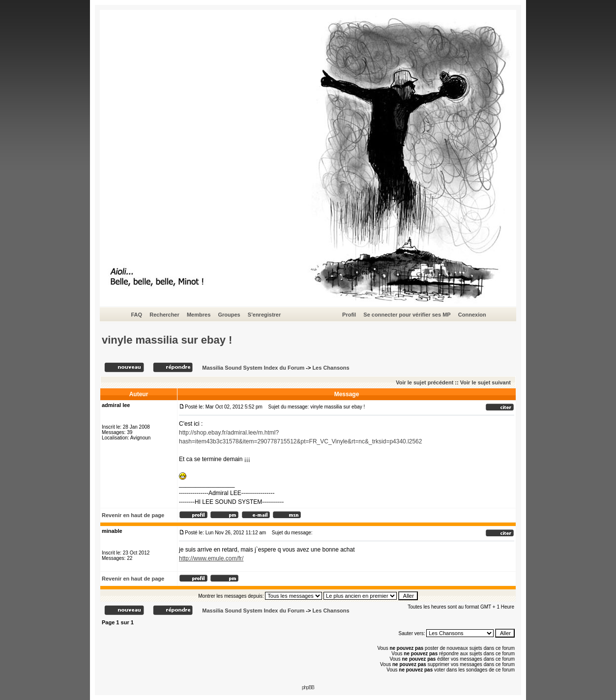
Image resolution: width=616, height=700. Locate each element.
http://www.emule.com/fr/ (211, 558)
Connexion (472, 315)
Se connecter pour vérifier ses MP (407, 315)
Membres (199, 315)
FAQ (136, 315)
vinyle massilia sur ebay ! (167, 340)
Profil (349, 315)
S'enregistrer (264, 315)
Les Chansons (331, 368)
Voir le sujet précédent (425, 382)
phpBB (308, 687)
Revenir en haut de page (133, 515)
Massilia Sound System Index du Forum (253, 368)
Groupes (229, 315)
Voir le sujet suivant (485, 382)
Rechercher (164, 315)
